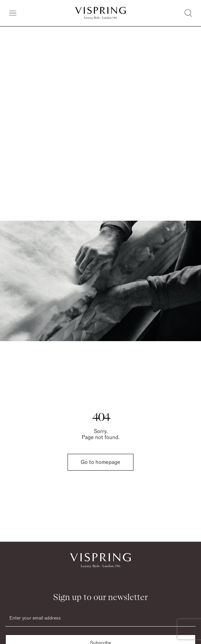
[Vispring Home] (100, 13)
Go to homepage (100, 462)
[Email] (100, 618)
